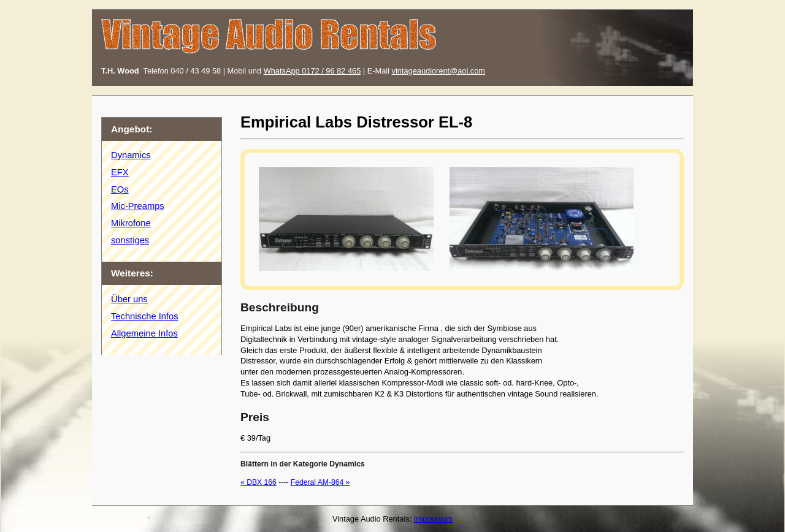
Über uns (129, 299)
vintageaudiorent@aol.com (438, 71)
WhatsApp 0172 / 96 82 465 (312, 71)
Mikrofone (131, 223)
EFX (120, 172)
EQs (120, 189)
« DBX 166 (258, 482)
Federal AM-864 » (320, 482)
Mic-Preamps (138, 206)
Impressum (433, 519)
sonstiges (130, 240)
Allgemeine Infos (144, 333)
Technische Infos (145, 316)
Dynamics (131, 155)
